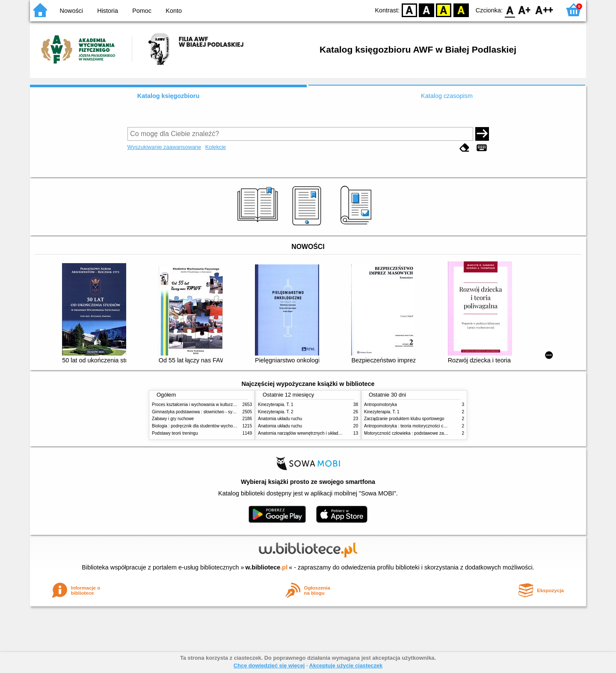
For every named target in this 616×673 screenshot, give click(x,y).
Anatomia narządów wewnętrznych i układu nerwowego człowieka (321, 433)
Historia (108, 11)
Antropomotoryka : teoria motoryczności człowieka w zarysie (422, 426)
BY (461, 10)
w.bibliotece (267, 567)
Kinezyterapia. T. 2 (276, 412)
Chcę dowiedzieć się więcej (269, 666)
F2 (544, 10)
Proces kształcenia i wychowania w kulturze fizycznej (202, 405)
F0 (510, 10)
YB (444, 10)
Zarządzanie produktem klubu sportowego (404, 419)
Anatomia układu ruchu (280, 419)
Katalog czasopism (447, 96)
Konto (174, 11)
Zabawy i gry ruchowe (173, 419)
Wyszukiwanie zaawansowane (164, 147)
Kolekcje (216, 147)
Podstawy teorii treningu (175, 433)
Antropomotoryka (381, 405)
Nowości (71, 11)
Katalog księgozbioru (169, 96)
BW (426, 10)
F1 (525, 10)
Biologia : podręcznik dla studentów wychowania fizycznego (209, 426)
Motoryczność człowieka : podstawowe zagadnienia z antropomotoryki (431, 433)
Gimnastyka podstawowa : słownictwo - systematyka (202, 412)
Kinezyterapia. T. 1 (276, 405)
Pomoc (142, 11)
